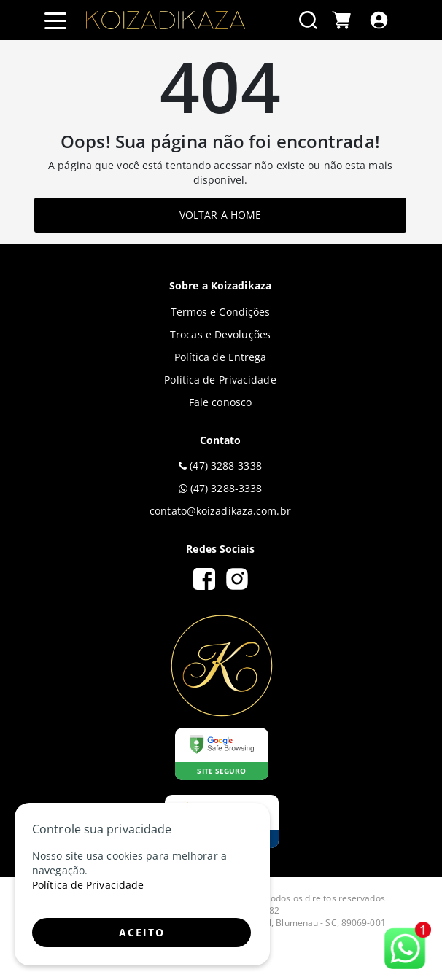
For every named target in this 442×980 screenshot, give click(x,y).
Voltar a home (220, 215)
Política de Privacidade (220, 380)
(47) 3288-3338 (220, 466)
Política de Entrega (221, 357)
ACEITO (142, 932)
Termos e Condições (221, 312)
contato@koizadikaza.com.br (220, 511)
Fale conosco (220, 402)
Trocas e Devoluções (220, 334)
